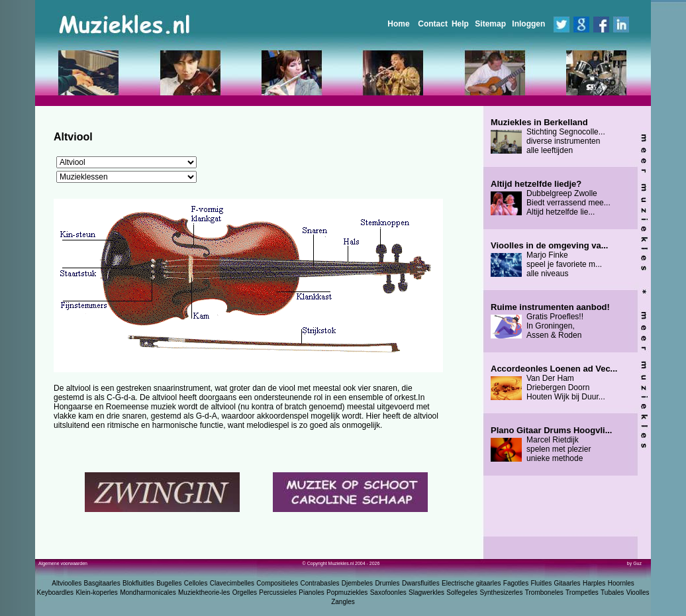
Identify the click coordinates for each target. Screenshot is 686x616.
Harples (594, 583)
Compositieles (277, 583)
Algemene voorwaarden (63, 563)
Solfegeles (462, 592)
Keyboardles (56, 592)
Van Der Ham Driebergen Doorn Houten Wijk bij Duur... (554, 383)
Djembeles (357, 583)
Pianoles (311, 592)
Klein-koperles (96, 592)
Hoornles (621, 583)
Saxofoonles (388, 592)
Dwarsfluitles (421, 583)
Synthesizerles (501, 592)
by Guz (634, 563)
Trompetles (582, 592)
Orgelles (245, 592)
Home (398, 24)
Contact (433, 24)
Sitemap (490, 24)
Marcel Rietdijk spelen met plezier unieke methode (551, 444)
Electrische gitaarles (471, 583)
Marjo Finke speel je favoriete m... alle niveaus (549, 260)
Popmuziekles (347, 592)
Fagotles (516, 583)
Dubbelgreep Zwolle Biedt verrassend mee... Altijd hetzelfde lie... (551, 198)
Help (460, 24)
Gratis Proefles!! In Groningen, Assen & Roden (550, 321)
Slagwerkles (426, 592)
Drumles (387, 583)
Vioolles (638, 592)
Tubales (612, 592)
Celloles (196, 583)
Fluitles (542, 583)
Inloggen (528, 24)
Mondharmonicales (148, 592)
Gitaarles (567, 583)
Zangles (343, 602)
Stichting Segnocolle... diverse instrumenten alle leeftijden (548, 136)
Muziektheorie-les (204, 592)
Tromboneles (544, 592)
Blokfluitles (138, 583)
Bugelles (169, 583)
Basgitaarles (102, 583)
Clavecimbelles (232, 583)
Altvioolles (67, 583)
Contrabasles (320, 583)
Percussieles (278, 592)
